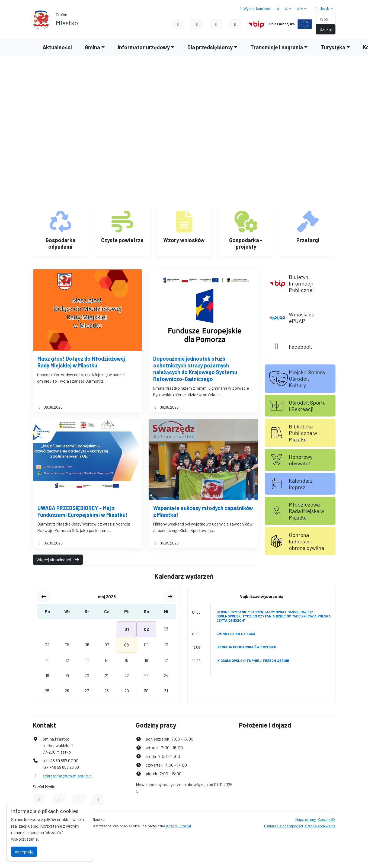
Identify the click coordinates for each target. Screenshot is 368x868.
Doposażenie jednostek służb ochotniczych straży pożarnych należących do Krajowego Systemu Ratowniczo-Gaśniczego (195, 369)
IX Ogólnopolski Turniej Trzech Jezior (253, 661)
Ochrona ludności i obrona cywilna (306, 541)
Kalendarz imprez (301, 484)
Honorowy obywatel (301, 460)
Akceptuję (24, 852)
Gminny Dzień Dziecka (236, 634)
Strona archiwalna (320, 826)
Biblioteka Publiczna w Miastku (303, 433)
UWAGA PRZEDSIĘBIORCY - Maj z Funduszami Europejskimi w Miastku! (82, 511)
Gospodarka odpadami (60, 243)
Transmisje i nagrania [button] (277, 47)
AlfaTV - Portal (178, 826)
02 (146, 629)
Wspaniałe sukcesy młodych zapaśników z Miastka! (203, 511)
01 (127, 629)
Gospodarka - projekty (246, 243)
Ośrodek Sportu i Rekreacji (307, 406)
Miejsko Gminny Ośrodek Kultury (307, 379)
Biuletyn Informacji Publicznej (301, 283)
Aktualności (57, 47)
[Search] (326, 19)
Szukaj (326, 29)
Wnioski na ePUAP (302, 318)
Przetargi (308, 240)
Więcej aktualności (58, 560)
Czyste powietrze (122, 240)
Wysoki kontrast (254, 9)
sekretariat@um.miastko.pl (68, 776)
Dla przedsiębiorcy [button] (210, 47)
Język (322, 9)
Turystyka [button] (333, 47)
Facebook (300, 347)
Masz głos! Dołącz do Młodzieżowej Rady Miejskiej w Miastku (81, 362)
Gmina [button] (92, 47)
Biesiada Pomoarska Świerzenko (246, 647)
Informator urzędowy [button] (144, 47)
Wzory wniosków (184, 240)
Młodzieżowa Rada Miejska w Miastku (306, 511)
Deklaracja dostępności (284, 826)
